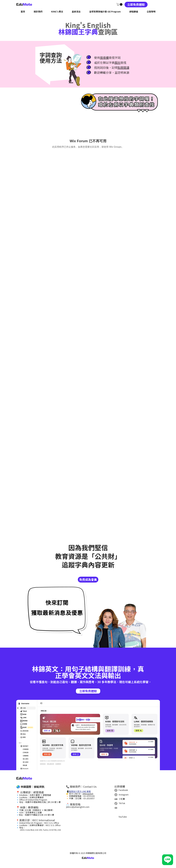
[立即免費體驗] (136, 5)
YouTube (123, 817)
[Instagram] (116, 795)
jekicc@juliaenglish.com (78, 807)
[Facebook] (116, 790)
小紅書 (122, 799)
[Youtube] (116, 808)
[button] (120, 4)
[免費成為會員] (88, 580)
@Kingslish (88, 794)
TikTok (122, 803)
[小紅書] (116, 799)
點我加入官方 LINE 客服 (80, 791)
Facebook (123, 790)
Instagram (124, 795)
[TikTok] (116, 803)
